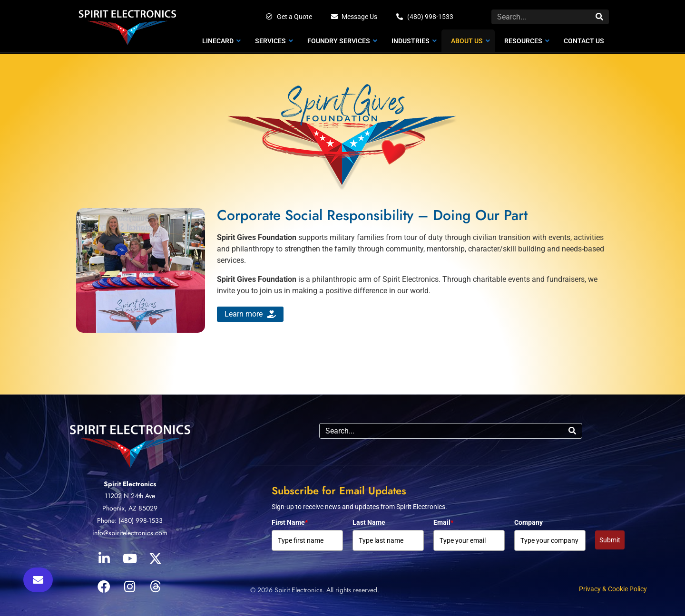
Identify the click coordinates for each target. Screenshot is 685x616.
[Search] (599, 17)
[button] (38, 580)
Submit (610, 540)
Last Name (369, 522)
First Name (290, 522)
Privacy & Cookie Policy (613, 589)
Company (528, 522)
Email (443, 522)
